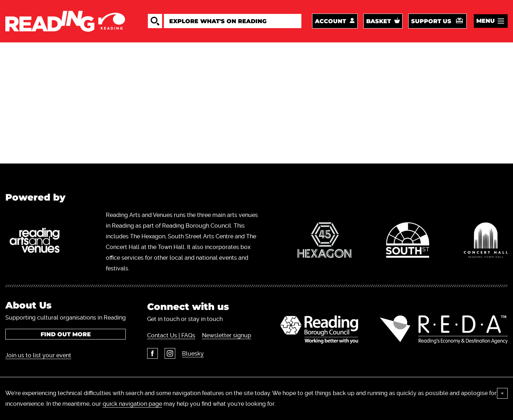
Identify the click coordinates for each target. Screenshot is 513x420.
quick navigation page (132, 404)
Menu (486, 21)
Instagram (170, 353)
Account (330, 21)
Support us (431, 21)
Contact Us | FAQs (171, 335)
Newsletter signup (227, 335)
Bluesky (193, 354)
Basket (379, 21)
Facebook (152, 353)
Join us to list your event (38, 355)
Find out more (66, 334)
